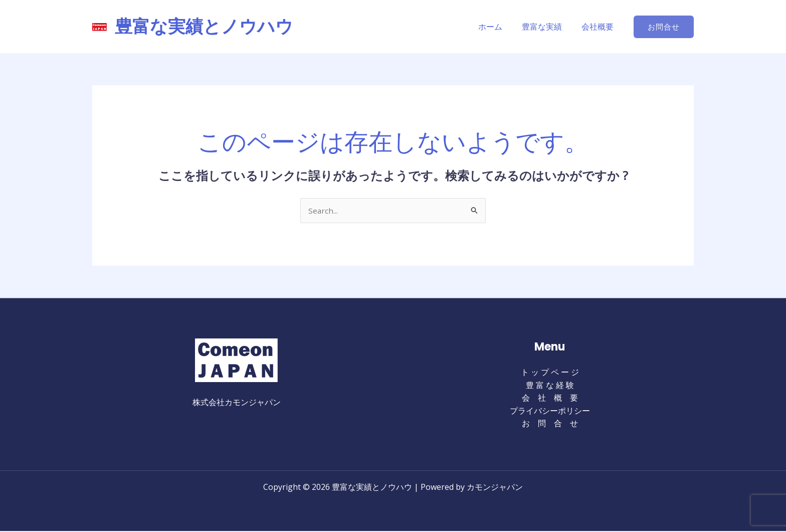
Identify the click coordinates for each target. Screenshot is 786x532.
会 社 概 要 (550, 399)
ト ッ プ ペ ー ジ (550, 373)
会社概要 (600, 27)
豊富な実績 (547, 27)
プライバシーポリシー (550, 411)
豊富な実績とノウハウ (204, 26)
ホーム (499, 27)
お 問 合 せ (550, 424)
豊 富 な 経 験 (550, 386)
